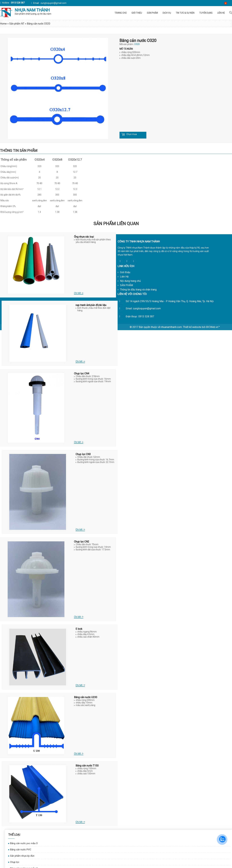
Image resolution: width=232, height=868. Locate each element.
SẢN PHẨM (152, 13)
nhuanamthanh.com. (172, 327)
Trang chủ (121, 13)
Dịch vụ (167, 13)
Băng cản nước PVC (21, 850)
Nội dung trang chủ (130, 281)
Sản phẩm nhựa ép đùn (22, 856)
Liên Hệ (221, 13)
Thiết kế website (192, 327)
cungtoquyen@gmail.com (53, 3)
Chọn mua (132, 134)
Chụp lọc (15, 862)
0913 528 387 (17, 3)
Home (3, 24)
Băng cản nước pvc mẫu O (24, 843)
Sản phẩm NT (17, 24)
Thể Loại (14, 835)
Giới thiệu (137, 13)
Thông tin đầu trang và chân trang (138, 290)
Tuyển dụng (206, 13)
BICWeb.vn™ (213, 327)
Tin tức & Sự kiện (185, 13)
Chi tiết (77, 293)
